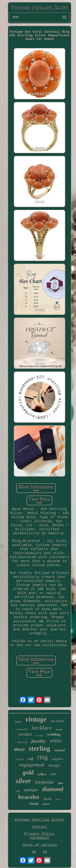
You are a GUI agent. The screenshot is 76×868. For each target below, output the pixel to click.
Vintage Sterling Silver (39, 820)
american (22, 742)
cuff (31, 759)
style (59, 730)
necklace (42, 728)
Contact (40, 827)
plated (58, 799)
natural (60, 750)
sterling (40, 748)
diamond (53, 789)
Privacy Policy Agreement (39, 836)
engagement (32, 765)
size (54, 774)
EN (34, 852)
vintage (36, 719)
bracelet (29, 797)
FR (45, 852)
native (46, 804)
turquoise (44, 782)
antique (31, 790)
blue (60, 783)
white (56, 741)
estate (58, 721)
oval (18, 791)
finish (18, 722)
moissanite (22, 729)
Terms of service (39, 845)
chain (34, 804)
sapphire (57, 759)
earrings (39, 735)
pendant (25, 734)
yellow (42, 774)
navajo (54, 765)
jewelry (38, 741)
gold (28, 772)
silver (23, 781)
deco (19, 750)
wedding (54, 734)
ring (43, 757)
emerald (20, 759)
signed (47, 799)
